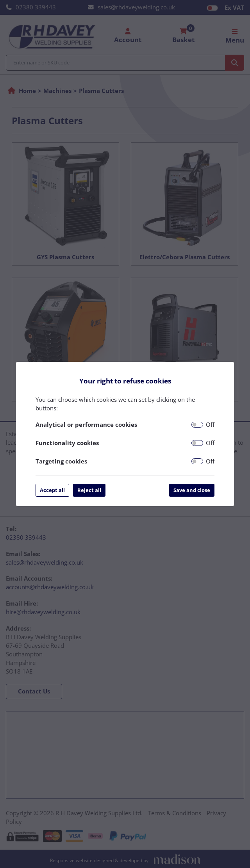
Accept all (52, 490)
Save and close (192, 490)
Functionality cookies (67, 443)
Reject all (89, 490)
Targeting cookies (61, 461)
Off (210, 424)
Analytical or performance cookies (86, 424)
